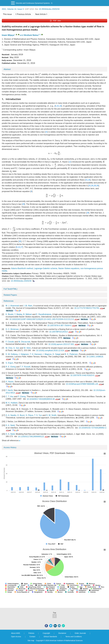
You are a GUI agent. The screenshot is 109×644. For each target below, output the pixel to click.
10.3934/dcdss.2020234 (49, 9)
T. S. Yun (38, 415)
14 (19, 247)
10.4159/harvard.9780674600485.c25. (85, 384)
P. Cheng (22, 397)
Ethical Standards (50, 637)
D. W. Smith (51, 415)
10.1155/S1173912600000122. (34, 437)
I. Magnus (47, 354)
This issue (7, 14)
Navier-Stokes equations (69, 268)
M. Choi (9, 348)
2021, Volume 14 (9, 9)
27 (22, 247)
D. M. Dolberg (12, 354)
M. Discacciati (24, 342)
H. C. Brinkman (12, 329)
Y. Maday (18, 314)
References (9, 301)
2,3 (39, 35)
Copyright (46, 633)
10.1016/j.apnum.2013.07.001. (64, 344)
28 (95, 186)
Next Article (41, 14)
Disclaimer (62, 633)
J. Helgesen (24, 354)
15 (58, 106)
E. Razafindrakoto (44, 314)
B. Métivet (28, 314)
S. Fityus (29, 415)
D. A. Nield (10, 425)
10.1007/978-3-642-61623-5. (85, 375)
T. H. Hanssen (36, 354)
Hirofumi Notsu (31, 35)
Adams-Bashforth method (22, 268)
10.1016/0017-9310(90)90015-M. (44, 399)
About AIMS (16, 633)
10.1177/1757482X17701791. (90, 308)
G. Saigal (57, 354)
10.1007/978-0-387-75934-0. (63, 325)
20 (89, 186)
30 (98, 186)
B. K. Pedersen (71, 354)
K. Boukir (10, 314)
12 (70, 162)
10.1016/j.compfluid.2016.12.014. (53, 350)
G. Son (16, 348)
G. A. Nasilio (11, 415)
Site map (31, 641)
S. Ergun (9, 363)
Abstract (7, 69)
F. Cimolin (10, 342)
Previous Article (23, 14)
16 (61, 106)
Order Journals (80, 633)
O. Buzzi (21, 415)
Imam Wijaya (8, 35)
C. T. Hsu (10, 397)
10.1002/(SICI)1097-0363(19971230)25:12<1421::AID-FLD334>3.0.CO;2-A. (45, 319)
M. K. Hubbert (12, 403)
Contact (32, 637)
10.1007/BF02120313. (62, 332)
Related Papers (10, 295)
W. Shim (27, 348)
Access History (10, 447)
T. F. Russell (25, 367)
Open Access (16, 637)
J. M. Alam (28, 306)
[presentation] (40, 74)
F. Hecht (9, 390)
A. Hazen (10, 382)
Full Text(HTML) (10, 289)
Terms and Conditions (73, 637)
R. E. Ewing (11, 367)
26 (92, 186)
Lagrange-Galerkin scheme (46, 268)
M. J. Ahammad (12, 306)
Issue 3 (20, 9)
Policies (31, 633)
